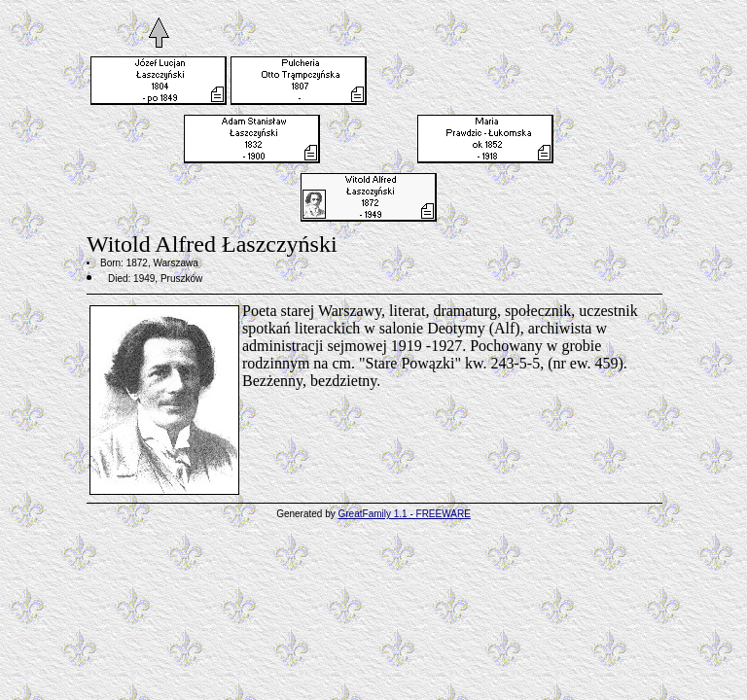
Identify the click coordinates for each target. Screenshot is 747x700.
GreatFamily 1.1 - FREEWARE (405, 514)
